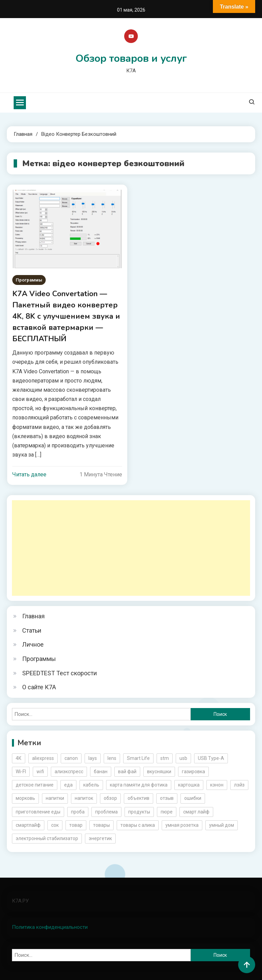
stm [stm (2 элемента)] (165, 758)
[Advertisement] (131, 548)
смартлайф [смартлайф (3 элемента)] (28, 825)
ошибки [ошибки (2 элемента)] (193, 798)
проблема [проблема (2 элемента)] (106, 812)
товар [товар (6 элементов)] (76, 825)
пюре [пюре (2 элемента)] (167, 812)
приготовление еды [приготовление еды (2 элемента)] (38, 812)
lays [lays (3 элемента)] (93, 758)
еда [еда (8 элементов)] (68, 785)
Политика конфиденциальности (50, 927)
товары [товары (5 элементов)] (101, 825)
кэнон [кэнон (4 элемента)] (217, 785)
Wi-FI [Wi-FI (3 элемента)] (21, 772)
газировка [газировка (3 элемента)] (193, 772)
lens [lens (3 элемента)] (112, 758)
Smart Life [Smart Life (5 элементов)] (138, 758)
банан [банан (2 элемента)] (101, 772)
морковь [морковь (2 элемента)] (25, 798)
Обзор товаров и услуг (131, 59)
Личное (33, 644)
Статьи (32, 630)
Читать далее (29, 474)
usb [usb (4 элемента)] (183, 758)
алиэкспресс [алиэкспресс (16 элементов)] (69, 772)
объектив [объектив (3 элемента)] (139, 798)
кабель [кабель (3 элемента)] (91, 785)
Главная (33, 616)
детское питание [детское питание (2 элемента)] (35, 785)
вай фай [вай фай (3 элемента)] (127, 772)
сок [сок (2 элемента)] (55, 825)
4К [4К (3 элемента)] (19, 758)
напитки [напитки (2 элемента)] (55, 798)
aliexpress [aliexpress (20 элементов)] (43, 758)
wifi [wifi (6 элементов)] (40, 772)
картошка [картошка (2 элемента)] (189, 785)
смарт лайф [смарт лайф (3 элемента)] (196, 812)
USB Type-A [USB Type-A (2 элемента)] (211, 758)
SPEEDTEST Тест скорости (60, 673)
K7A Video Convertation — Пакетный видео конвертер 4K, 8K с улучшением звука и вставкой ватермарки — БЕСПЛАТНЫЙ (66, 316)
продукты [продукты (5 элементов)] (139, 812)
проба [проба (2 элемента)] (78, 812)
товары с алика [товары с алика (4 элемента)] (138, 825)
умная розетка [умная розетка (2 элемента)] (182, 825)
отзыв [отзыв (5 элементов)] (167, 798)
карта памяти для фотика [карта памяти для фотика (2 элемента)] (139, 785)
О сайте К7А (39, 687)
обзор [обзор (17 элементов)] (110, 798)
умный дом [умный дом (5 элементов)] (222, 825)
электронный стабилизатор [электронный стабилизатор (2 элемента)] (47, 838)
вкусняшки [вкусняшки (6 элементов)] (159, 772)
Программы (29, 280)
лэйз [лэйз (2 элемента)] (239, 785)
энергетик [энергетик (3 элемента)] (100, 838)
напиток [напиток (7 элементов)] (84, 798)
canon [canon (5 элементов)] (71, 758)
